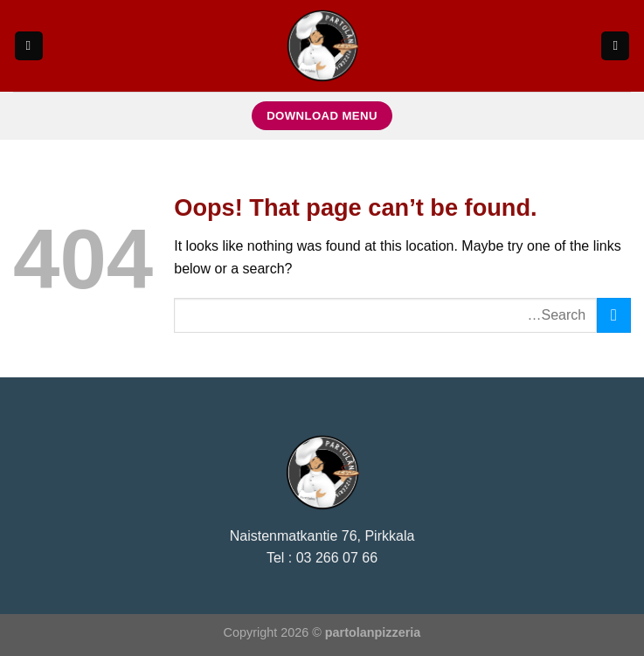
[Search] (615, 46)
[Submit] (614, 315)
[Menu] (29, 46)
